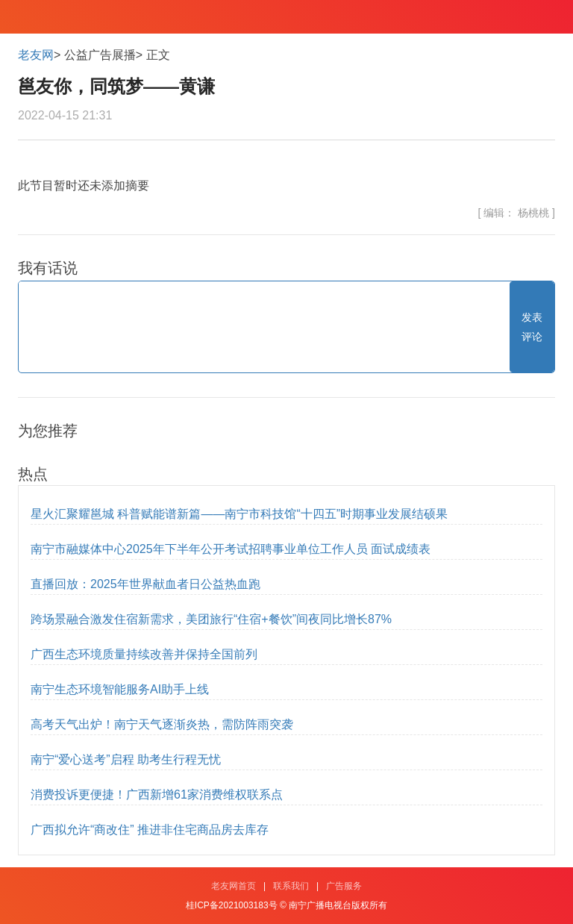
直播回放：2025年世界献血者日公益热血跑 (145, 584)
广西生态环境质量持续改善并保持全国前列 (144, 654)
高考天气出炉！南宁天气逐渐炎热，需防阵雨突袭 (162, 724)
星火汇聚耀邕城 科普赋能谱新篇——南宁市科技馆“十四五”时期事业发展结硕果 (239, 514)
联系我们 (291, 886)
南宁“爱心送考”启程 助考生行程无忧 (126, 759)
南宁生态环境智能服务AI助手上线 (120, 689)
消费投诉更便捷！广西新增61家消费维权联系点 (157, 795)
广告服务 (344, 886)
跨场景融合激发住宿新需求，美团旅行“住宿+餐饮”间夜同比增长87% (211, 619)
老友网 (36, 55)
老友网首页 (234, 886)
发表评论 (532, 327)
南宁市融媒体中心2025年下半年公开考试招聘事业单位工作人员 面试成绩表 (231, 549)
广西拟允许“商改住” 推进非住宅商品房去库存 (150, 830)
